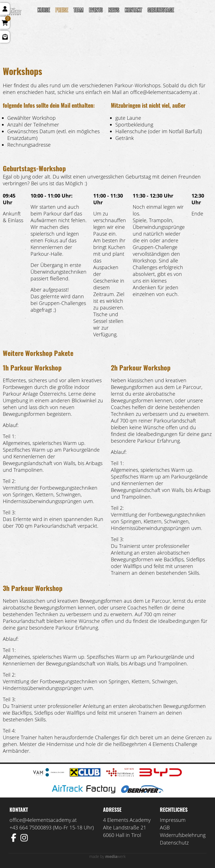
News (114, 10)
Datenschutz (174, 843)
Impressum (173, 820)
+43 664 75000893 (31, 827)
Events (96, 10)
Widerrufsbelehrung (183, 835)
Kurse (44, 10)
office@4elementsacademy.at (43, 820)
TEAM (79, 10)
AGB (165, 827)
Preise (62, 10)
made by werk (107, 856)
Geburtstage (161, 10)
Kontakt (133, 10)
